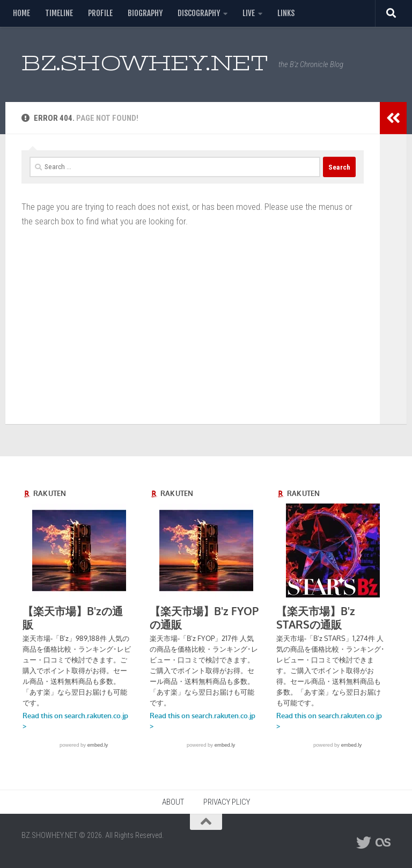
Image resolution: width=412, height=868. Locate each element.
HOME (21, 13)
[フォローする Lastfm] (383, 843)
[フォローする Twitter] (364, 843)
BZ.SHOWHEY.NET (145, 63)
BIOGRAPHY (145, 13)
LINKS (286, 13)
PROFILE (100, 13)
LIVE (249, 13)
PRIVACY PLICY (227, 802)
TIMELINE (59, 13)
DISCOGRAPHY (199, 13)
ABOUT (173, 802)
